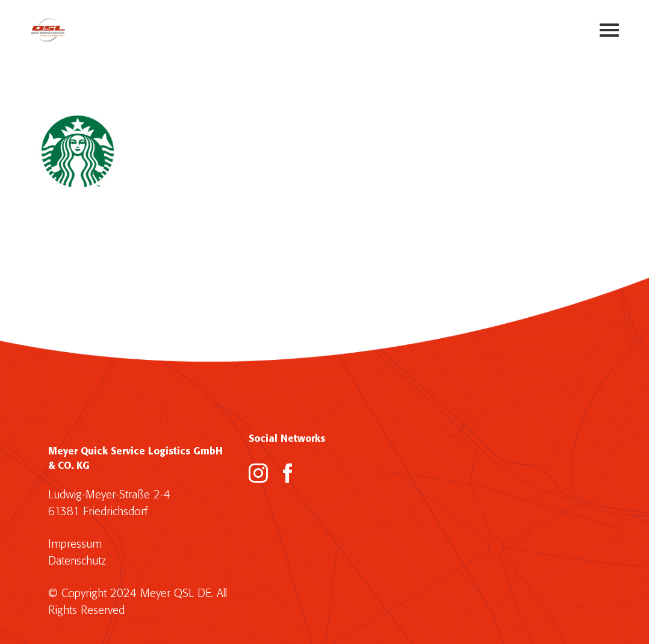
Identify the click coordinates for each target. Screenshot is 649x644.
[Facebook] (288, 473)
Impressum (75, 544)
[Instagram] (258, 473)
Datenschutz (77, 561)
